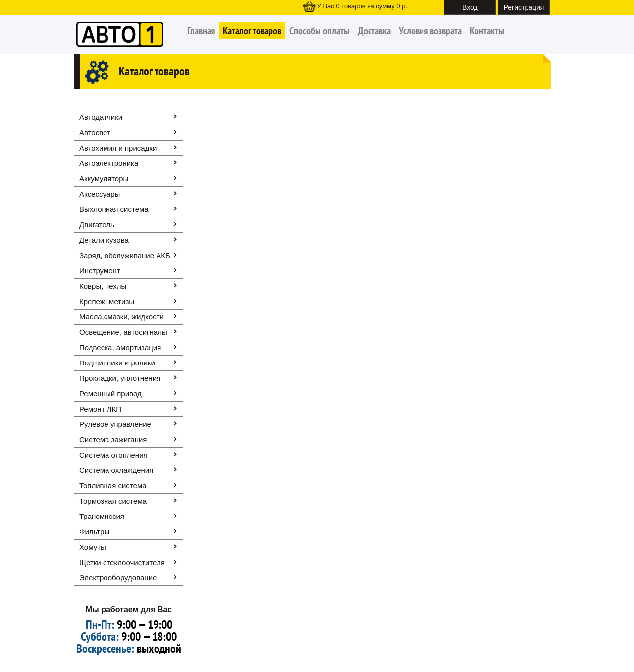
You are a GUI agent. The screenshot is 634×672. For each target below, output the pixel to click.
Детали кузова (104, 240)
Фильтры (94, 532)
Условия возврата (430, 31)
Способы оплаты (319, 31)
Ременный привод (110, 393)
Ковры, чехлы (103, 286)
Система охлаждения (116, 470)
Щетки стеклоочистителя (122, 562)
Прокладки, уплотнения (120, 378)
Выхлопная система (114, 209)
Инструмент (100, 271)
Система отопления (113, 455)
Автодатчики (101, 117)
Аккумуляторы (104, 179)
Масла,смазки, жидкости (122, 317)
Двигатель (97, 225)
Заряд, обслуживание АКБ (125, 255)
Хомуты (93, 547)
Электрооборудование (118, 578)
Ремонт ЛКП (100, 409)
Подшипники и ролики (117, 363)
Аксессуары (100, 194)
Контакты (487, 31)
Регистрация (524, 7)
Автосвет (95, 132)
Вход (470, 7)
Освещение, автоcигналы (123, 332)
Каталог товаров (252, 31)
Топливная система (113, 486)
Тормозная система (113, 501)
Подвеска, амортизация (120, 347)
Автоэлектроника (109, 163)
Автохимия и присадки (118, 148)
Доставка (374, 31)
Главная (201, 31)
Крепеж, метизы (107, 301)
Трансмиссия (102, 516)
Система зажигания (113, 439)
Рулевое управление (115, 424)
